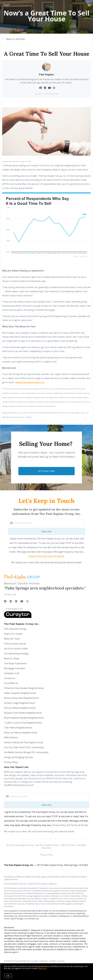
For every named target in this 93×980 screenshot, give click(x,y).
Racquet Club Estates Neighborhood (23, 713)
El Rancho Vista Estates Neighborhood (24, 688)
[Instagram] (27, 601)
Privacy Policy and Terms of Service (46, 556)
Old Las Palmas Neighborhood (20, 708)
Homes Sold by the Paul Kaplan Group (23, 742)
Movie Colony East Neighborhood (21, 698)
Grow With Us (11, 683)
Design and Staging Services (18, 757)
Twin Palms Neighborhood (18, 728)
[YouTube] (22, 601)
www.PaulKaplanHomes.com (30, 382)
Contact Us (10, 678)
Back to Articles (16, 39)
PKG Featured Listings (15, 629)
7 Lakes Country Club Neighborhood (23, 723)
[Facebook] (5, 601)
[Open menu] (89, 5)
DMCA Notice (11, 737)
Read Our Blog (11, 658)
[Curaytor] (18, 617)
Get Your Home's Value (16, 649)
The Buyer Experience (15, 663)
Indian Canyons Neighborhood (20, 693)
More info (43, 968)
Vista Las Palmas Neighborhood (20, 733)
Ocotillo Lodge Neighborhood (19, 703)
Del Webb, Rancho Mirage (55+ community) (26, 752)
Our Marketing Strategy (16, 654)
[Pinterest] (16, 601)
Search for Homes (13, 634)
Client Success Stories (15, 644)
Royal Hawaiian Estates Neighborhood (24, 718)
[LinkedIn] (11, 601)
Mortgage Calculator (15, 668)
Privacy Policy (11, 762)
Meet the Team (12, 639)
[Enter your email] (49, 523)
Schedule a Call (12, 673)
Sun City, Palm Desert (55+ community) (24, 747)
